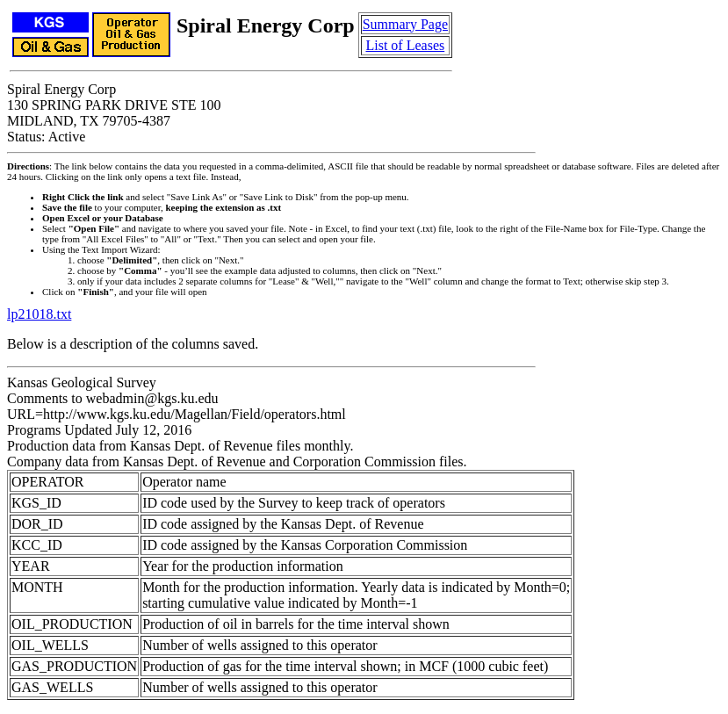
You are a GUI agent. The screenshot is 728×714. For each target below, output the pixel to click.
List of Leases (405, 45)
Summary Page (405, 24)
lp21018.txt (39, 314)
